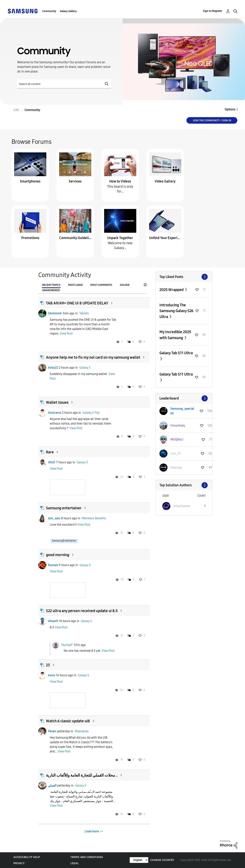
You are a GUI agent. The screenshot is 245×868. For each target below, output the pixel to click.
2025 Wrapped (172, 290)
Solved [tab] (125, 285)
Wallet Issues (57, 402)
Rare (50, 452)
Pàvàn (52, 731)
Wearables (82, 731)
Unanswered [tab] (51, 290)
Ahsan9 (53, 621)
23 (48, 665)
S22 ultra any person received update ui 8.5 (82, 611)
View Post (66, 333)
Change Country (162, 860)
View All (184, 277)
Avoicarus (55, 413)
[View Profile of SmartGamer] (182, 506)
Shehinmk (55, 313)
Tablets (84, 313)
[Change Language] (139, 860)
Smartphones (30, 181)
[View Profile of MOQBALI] (177, 439)
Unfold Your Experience (165, 238)
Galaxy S (85, 368)
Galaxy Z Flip (91, 413)
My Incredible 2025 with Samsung (175, 335)
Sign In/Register (213, 11)
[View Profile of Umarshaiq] (178, 425)
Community (49, 11)
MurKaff (67, 645)
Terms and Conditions (87, 857)
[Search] (64, 84)
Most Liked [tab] (75, 285)
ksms (52, 675)
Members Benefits (94, 518)
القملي (52, 785)
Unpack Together (120, 238)
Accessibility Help (27, 857)
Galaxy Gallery (68, 11)
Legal (75, 863)
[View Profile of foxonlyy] (176, 467)
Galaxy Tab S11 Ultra (176, 353)
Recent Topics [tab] (51, 285)
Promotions (30, 238)
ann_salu (54, 518)
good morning (58, 555)
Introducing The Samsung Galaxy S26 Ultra (176, 311)
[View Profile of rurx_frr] (176, 453)
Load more (92, 831)
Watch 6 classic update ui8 (68, 721)
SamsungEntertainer (64, 541)
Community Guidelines (75, 238)
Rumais (53, 565)
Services (75, 181)
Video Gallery (165, 181)
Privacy (19, 863)
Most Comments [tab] (101, 285)
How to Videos (120, 181)
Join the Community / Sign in (212, 120)
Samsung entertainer (64, 508)
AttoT (52, 462)
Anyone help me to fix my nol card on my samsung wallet (93, 357)
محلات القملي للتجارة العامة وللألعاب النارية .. (82, 775)
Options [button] (230, 109)
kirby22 (53, 368)
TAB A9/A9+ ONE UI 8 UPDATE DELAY (77, 303)
